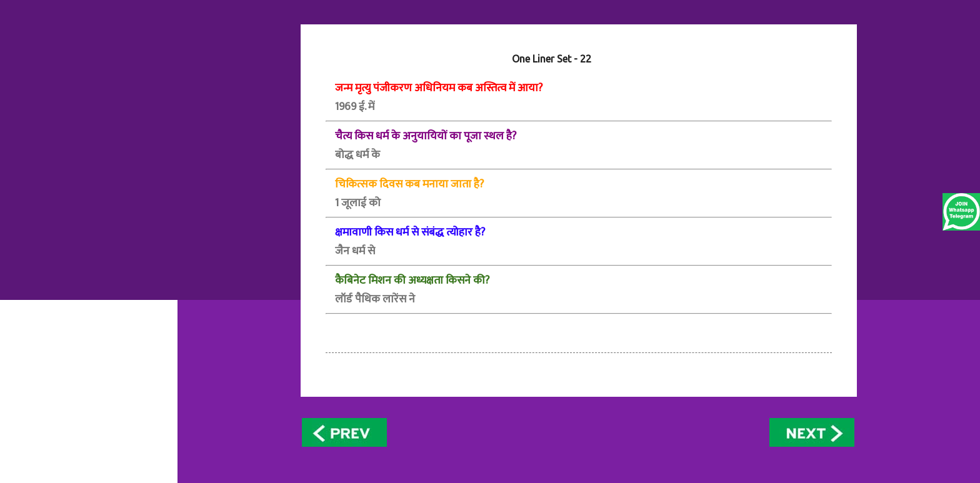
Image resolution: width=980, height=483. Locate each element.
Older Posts (812, 432)
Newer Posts (347, 432)
